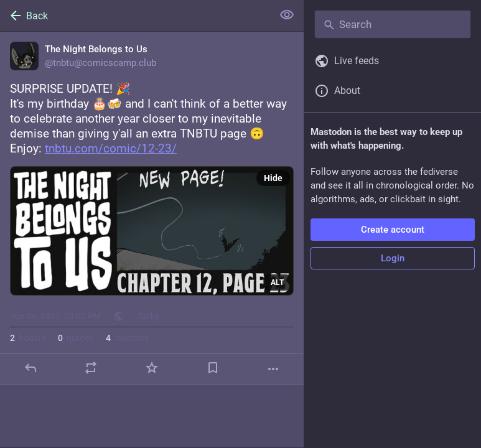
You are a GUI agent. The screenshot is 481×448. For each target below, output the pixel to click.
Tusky (148, 316)
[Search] (393, 24)
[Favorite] (152, 368)
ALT (277, 282)
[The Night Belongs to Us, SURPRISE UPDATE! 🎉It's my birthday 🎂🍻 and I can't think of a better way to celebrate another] (152, 208)
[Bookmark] (213, 368)
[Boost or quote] (91, 368)
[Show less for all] (287, 15)
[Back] (135, 16)
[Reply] (30, 368)
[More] (273, 369)
